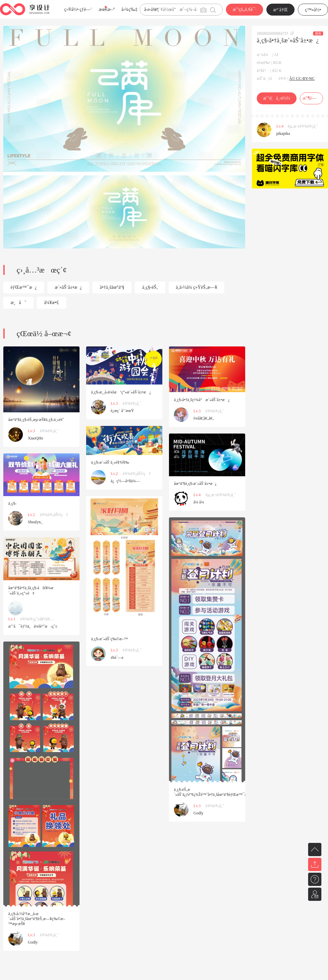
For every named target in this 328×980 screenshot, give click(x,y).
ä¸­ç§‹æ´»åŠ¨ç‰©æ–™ (109, 639)
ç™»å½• (313, 10)
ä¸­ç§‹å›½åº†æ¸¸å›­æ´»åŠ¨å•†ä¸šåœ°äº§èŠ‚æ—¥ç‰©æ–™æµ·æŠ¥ (37, 919)
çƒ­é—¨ (86, 9)
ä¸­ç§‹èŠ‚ (150, 287)
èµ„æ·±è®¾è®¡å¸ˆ (303, 126)
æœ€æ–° (107, 9)
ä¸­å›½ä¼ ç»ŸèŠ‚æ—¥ (197, 287)
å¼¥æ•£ (52, 303)
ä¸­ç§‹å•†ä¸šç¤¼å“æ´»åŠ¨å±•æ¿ (202, 400)
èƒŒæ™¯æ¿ (24, 287)
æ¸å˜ (18, 303)
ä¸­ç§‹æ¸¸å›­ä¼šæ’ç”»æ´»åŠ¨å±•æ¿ (121, 392)
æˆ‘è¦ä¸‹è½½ (276, 98)
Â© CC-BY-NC (302, 78)
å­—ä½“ (151, 9)
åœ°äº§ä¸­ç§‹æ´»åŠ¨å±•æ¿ (195, 484)
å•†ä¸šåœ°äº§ (112, 287)
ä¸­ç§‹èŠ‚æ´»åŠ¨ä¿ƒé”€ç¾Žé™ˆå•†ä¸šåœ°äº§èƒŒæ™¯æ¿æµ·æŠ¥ (219, 792)
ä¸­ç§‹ (12, 503)
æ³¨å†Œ (281, 10)
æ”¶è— (311, 98)
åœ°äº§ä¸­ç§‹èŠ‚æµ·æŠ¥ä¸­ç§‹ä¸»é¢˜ (36, 420)
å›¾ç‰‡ (129, 9)
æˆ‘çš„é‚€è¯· (244, 9)
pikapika (283, 133)
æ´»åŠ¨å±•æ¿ (68, 287)
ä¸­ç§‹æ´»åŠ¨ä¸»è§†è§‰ (110, 462)
